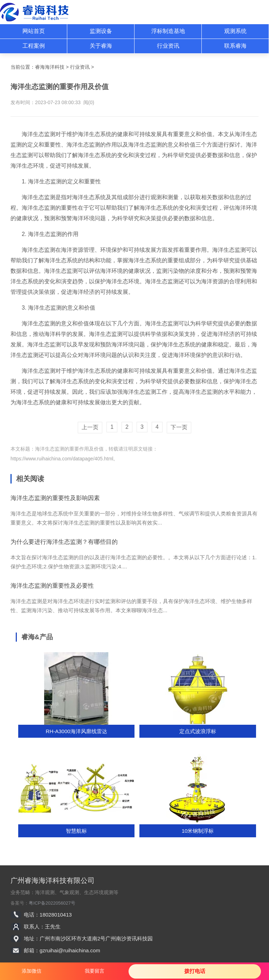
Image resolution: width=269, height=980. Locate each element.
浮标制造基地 (168, 31)
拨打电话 (195, 971)
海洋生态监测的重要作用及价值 (69, 449)
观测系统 (235, 31)
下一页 (179, 427)
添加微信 (32, 971)
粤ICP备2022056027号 (52, 903)
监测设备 (101, 31)
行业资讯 (168, 46)
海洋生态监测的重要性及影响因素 (55, 498)
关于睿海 (101, 46)
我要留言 (95, 971)
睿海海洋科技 (50, 67)
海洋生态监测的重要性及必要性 (52, 586)
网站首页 (34, 31)
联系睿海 (235, 46)
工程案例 (34, 46)
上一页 (90, 427)
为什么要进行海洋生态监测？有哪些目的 (64, 542)
